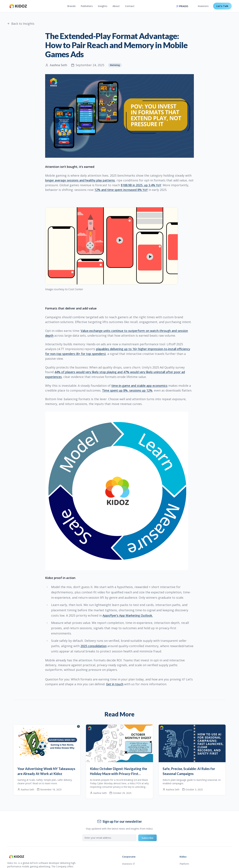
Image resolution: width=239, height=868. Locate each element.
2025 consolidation (94, 646)
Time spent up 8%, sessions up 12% (127, 390)
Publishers (87, 6)
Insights (103, 6)
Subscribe (147, 838)
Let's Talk (222, 6)
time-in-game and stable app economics (139, 386)
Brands (71, 6)
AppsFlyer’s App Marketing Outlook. (128, 615)
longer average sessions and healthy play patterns (80, 180)
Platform (184, 864)
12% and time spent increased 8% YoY (121, 190)
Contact (130, 6)
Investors (203, 6)
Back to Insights (21, 24)
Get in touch (115, 684)
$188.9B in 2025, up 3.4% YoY (141, 185)
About (116, 6)
